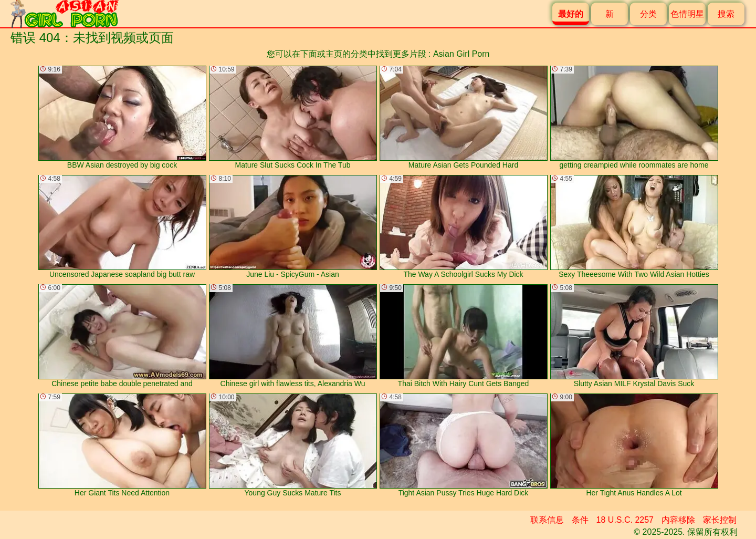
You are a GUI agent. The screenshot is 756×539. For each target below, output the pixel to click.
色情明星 (687, 14)
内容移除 (678, 520)
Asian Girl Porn (461, 54)
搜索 (726, 14)
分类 (648, 14)
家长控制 (720, 520)
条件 (580, 520)
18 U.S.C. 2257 (625, 520)
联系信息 (547, 520)
